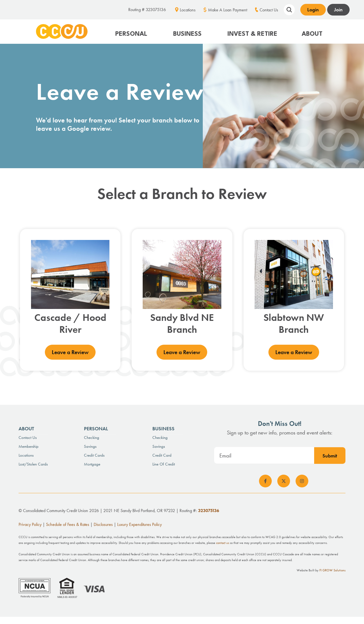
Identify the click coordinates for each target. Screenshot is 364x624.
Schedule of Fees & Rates (68, 524)
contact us (223, 543)
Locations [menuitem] (188, 10)
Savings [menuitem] (90, 446)
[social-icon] (265, 481)
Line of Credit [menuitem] (164, 464)
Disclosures (103, 524)
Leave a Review (70, 352)
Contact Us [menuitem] (269, 10)
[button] (132, 31)
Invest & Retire (252, 34)
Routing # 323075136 (147, 10)
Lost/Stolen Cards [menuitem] (33, 464)
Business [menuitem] (163, 428)
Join (338, 10)
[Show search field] (289, 9)
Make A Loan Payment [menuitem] (228, 10)
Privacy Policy (30, 524)
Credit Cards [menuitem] (94, 455)
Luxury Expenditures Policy (139, 524)
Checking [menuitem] (92, 437)
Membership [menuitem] (29, 446)
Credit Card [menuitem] (162, 455)
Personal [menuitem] (96, 428)
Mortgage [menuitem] (92, 464)
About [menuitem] (26, 428)
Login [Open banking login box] (313, 10)
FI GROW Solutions (332, 570)
